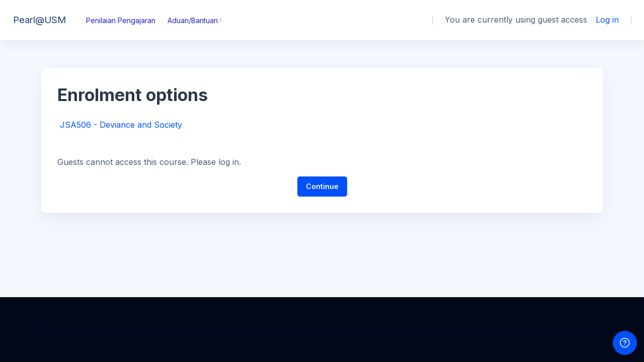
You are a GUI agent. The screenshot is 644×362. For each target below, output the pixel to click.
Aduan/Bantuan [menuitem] (193, 20)
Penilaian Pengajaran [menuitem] (121, 20)
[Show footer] (625, 343)
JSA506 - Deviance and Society (121, 125)
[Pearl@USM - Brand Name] (37, 20)
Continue (322, 186)
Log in (607, 20)
